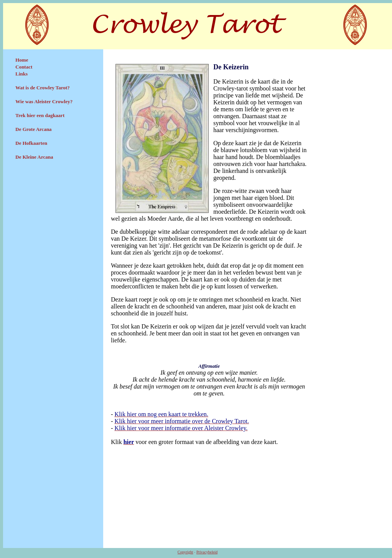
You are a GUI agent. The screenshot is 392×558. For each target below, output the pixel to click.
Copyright (185, 552)
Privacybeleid (207, 552)
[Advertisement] (53, 222)
